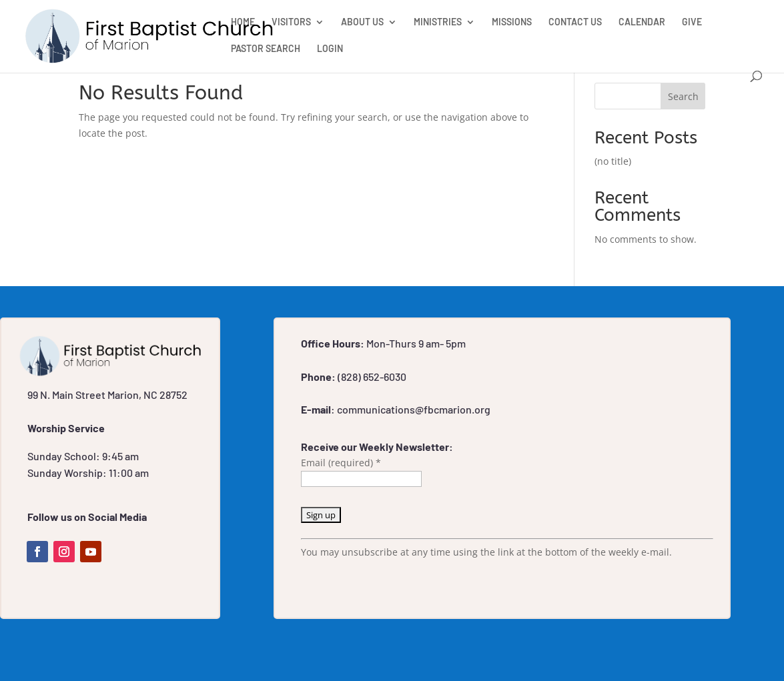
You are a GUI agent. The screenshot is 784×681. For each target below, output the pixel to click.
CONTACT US (575, 22)
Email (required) (341, 463)
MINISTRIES (438, 22)
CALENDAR (642, 22)
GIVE (692, 22)
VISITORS (291, 22)
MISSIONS (512, 22)
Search (683, 96)
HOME (243, 22)
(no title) (613, 161)
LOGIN (330, 49)
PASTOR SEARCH (266, 49)
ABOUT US (362, 22)
